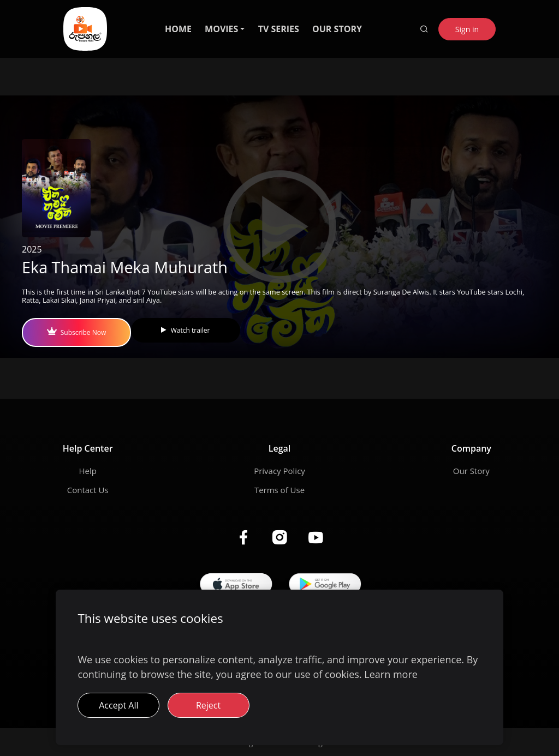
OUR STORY (337, 29)
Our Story (471, 471)
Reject (208, 705)
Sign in (467, 29)
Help (87, 471)
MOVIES (221, 29)
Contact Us (88, 490)
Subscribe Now (76, 332)
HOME (178, 29)
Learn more (391, 674)
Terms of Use (279, 490)
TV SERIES (279, 29)
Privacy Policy (279, 471)
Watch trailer (185, 330)
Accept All (118, 705)
